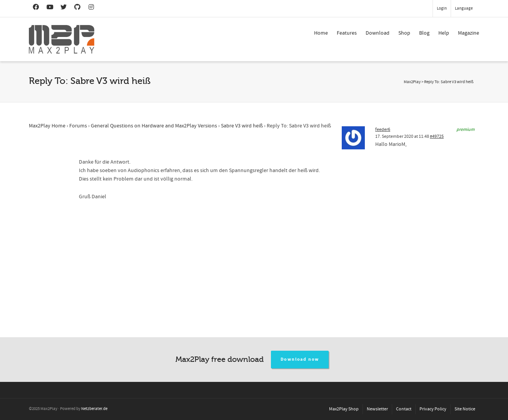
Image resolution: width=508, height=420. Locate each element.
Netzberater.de (94, 409)
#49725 (437, 136)
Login (442, 8)
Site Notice (465, 409)
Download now (300, 359)
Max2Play (412, 82)
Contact (404, 409)
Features (347, 33)
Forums (78, 126)
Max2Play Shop (344, 409)
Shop (404, 33)
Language (464, 8)
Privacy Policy (433, 409)
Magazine (469, 33)
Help (444, 33)
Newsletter (377, 409)
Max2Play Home (47, 126)
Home (321, 33)
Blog (424, 33)
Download (378, 33)
